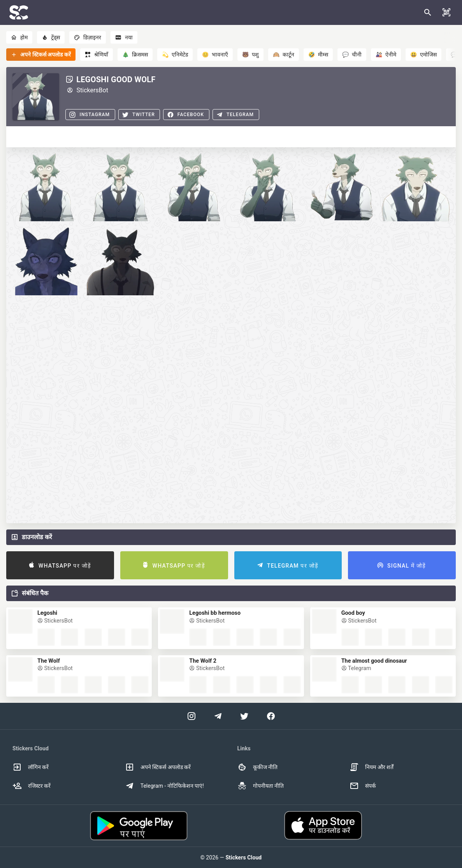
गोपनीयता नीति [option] (261, 786)
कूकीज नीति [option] (257, 767)
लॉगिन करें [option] (31, 767)
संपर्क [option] (363, 786)
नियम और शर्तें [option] (372, 767)
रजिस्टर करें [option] (32, 786)
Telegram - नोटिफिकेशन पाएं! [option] (164, 786)
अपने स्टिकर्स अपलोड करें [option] (158, 767)
